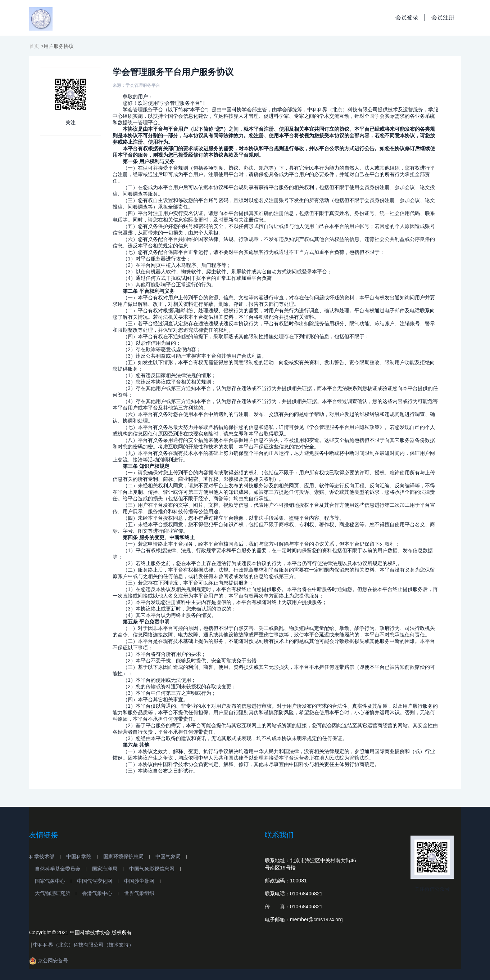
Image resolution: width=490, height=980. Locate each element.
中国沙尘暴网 (139, 881)
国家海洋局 (105, 869)
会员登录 (407, 17)
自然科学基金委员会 (58, 869)
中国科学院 (79, 856)
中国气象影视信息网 (152, 869)
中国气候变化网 (95, 881)
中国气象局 (168, 856)
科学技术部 (42, 856)
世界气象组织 (139, 893)
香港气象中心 (97, 893)
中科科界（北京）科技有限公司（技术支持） (83, 945)
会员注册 (443, 17)
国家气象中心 (50, 881)
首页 (34, 46)
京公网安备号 (49, 961)
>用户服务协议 (57, 46)
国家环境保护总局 (123, 856)
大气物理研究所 (53, 893)
